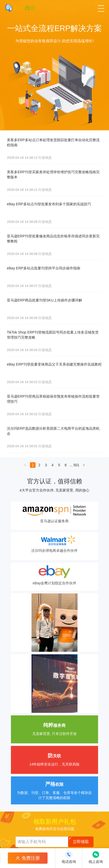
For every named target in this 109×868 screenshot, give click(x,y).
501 (76, 465)
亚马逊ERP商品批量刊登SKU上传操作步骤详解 (44, 300)
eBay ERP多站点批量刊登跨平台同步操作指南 (44, 268)
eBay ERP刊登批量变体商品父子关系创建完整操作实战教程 (54, 364)
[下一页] (84, 466)
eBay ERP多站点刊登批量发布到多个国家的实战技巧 (49, 204)
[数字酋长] (20, 8)
